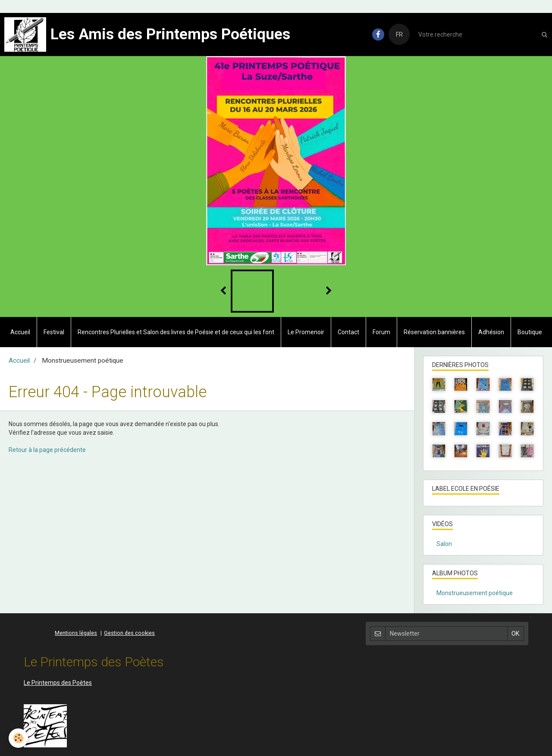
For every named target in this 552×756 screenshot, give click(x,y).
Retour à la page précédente (47, 450)
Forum (381, 332)
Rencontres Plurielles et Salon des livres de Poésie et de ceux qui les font (176, 332)
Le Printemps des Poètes (58, 683)
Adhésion (491, 332)
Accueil (20, 332)
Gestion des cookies (129, 633)
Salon (444, 544)
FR (399, 35)
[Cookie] (18, 738)
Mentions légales (76, 633)
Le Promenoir (306, 332)
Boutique (530, 332)
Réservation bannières (434, 332)
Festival (54, 332)
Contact (348, 332)
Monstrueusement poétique (475, 593)
